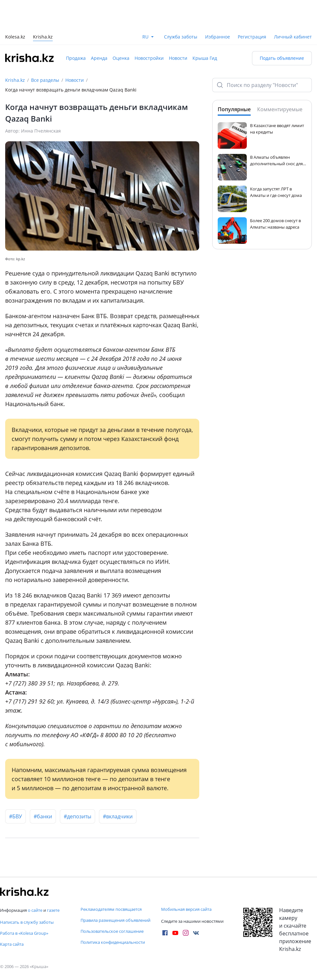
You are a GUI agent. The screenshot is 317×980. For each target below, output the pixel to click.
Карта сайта (12, 944)
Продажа (76, 58)
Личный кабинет (293, 37)
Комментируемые (280, 109)
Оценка (121, 58)
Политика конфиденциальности (113, 942)
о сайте (35, 910)
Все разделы (45, 80)
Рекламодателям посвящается (111, 909)
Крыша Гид (205, 58)
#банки (43, 816)
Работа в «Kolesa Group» (24, 933)
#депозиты (77, 816)
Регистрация (252, 37)
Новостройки (149, 58)
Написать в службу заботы (27, 922)
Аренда (99, 58)
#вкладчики (118, 816)
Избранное (218, 37)
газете (53, 910)
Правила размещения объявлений (115, 920)
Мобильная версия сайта (186, 909)
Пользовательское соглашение (112, 931)
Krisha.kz (15, 80)
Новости (178, 58)
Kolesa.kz (15, 37)
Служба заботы (181, 37)
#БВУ (16, 816)
